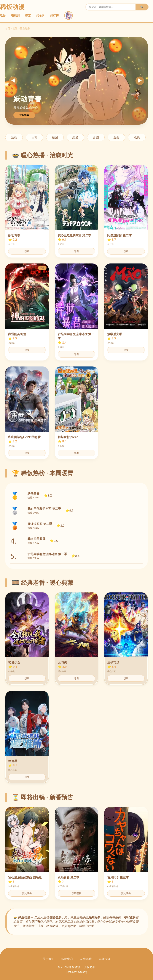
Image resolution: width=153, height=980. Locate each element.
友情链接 (86, 959)
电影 (3, 15)
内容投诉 (104, 959)
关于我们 (49, 959)
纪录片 (40, 15)
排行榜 (54, 15)
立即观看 (24, 115)
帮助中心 (67, 959)
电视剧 (15, 15)
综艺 (28, 15)
